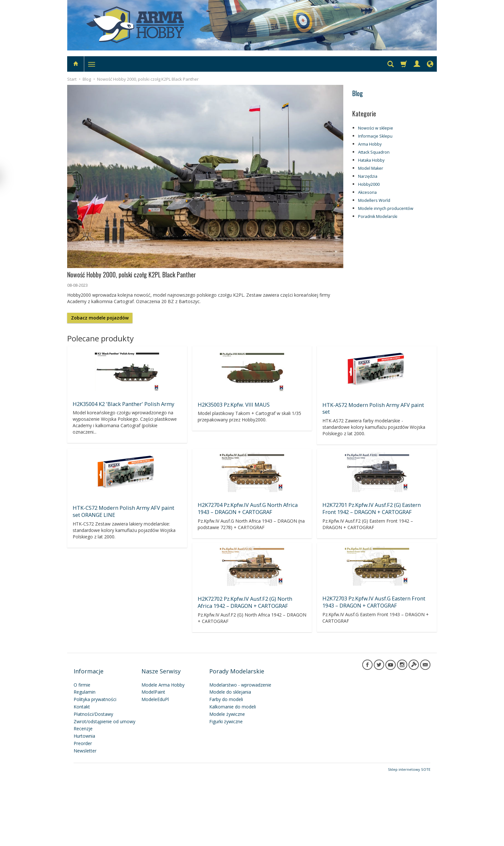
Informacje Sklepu (375, 136)
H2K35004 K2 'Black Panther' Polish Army (121, 403)
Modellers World (374, 200)
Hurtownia (84, 806)
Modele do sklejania (230, 762)
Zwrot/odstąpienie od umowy (104, 792)
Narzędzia (368, 176)
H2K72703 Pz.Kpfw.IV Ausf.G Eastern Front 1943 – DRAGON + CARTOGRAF (248, 682)
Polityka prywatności (95, 769)
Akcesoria (367, 192)
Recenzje (83, 799)
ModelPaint (153, 762)
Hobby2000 (369, 184)
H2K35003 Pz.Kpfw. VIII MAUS (233, 404)
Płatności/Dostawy (93, 784)
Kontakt (82, 777)
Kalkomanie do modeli (233, 777)
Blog (358, 93)
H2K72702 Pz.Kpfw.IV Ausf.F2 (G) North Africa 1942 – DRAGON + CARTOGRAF (126, 682)
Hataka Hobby (371, 160)
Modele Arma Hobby (163, 755)
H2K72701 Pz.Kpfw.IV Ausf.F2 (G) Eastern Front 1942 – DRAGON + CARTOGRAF (370, 591)
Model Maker (371, 168)
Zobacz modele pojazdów (100, 318)
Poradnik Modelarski (378, 216)
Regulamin (85, 762)
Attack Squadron (374, 152)
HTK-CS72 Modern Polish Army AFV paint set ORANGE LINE (251, 502)
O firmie (82, 755)
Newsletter (85, 821)
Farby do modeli (226, 769)
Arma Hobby (370, 144)
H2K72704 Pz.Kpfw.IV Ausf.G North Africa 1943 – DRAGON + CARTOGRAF (371, 499)
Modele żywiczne (227, 784)
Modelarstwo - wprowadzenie (240, 755)
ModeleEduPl (155, 769)
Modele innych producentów (386, 208)
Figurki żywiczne (226, 792)
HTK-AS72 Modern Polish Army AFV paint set (375, 404)
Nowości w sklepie (376, 128)
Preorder (83, 813)
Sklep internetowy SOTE (409, 839)
